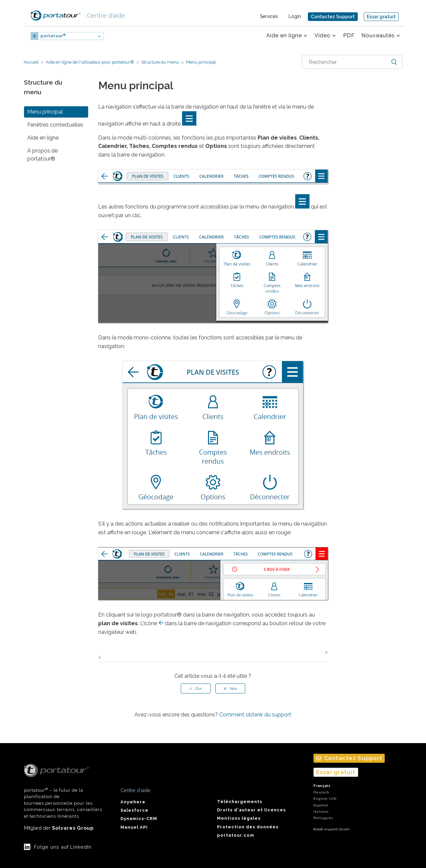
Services (269, 16)
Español (321, 805)
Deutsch (321, 792)
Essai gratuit (381, 17)
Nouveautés (378, 35)
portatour (53, 36)
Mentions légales (239, 818)
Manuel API (134, 827)
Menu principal (201, 62)
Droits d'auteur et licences (251, 810)
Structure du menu (160, 62)
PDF (349, 35)
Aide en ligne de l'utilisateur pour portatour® (90, 62)
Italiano (321, 812)
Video (322, 35)
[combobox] (352, 62)
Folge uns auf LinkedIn (63, 847)
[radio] (196, 688)
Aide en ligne (284, 35)
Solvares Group (73, 828)
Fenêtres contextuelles (55, 125)
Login (295, 16)
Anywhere (133, 802)
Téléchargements (240, 802)
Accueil (31, 62)
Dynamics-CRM (139, 819)
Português (323, 818)
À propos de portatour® (42, 155)
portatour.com (236, 835)
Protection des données (248, 827)
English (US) (325, 799)
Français (322, 786)
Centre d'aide (104, 15)
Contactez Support (333, 17)
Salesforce (134, 810)
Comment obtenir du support (255, 715)
